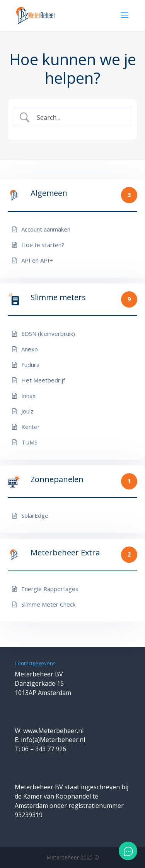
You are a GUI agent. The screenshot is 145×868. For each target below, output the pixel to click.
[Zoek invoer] (79, 118)
